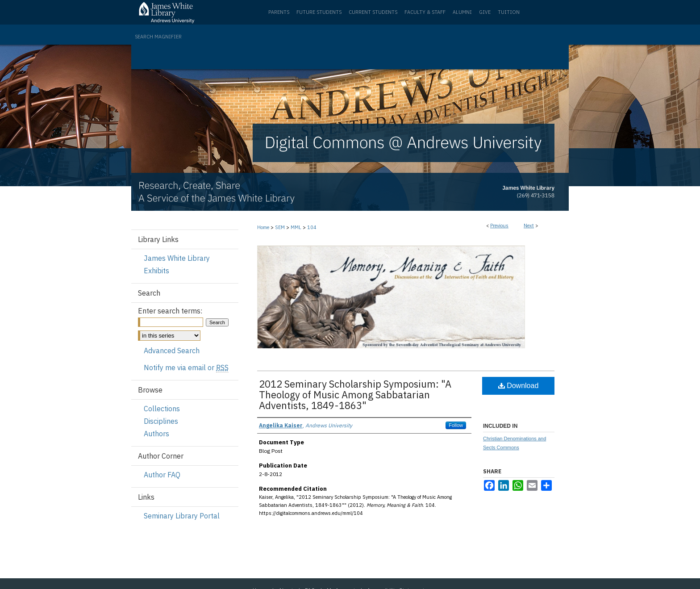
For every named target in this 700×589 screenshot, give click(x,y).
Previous (499, 226)
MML (296, 227)
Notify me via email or (186, 368)
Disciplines (161, 421)
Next (529, 226)
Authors (156, 434)
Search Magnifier (158, 37)
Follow (456, 425)
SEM (280, 227)
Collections (162, 409)
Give (485, 12)
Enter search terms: (170, 311)
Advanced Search (172, 351)
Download (519, 386)
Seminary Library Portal (182, 516)
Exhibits (156, 271)
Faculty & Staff (425, 12)
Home (263, 227)
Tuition (509, 12)
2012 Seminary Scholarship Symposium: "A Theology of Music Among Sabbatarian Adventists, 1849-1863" (355, 395)
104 (312, 227)
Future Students (319, 12)
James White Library (177, 258)
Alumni (462, 12)
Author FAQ (162, 475)
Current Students (373, 12)
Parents (279, 12)
